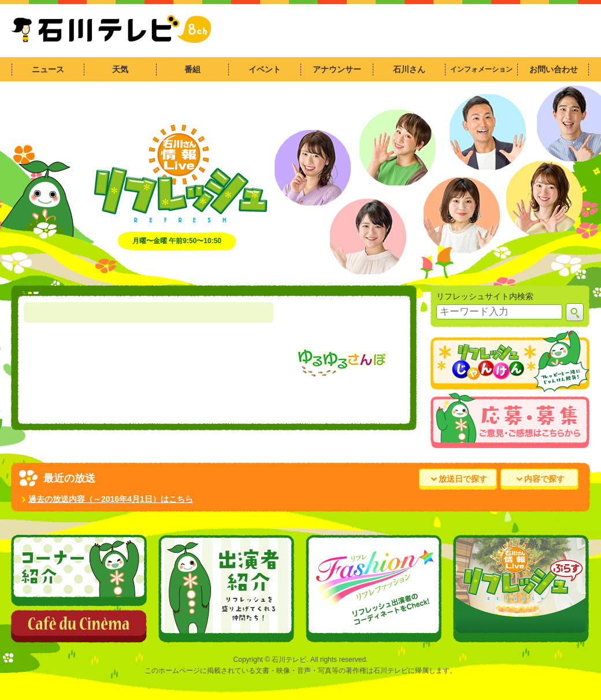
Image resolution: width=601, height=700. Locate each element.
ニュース (48, 69)
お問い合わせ (554, 69)
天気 (120, 69)
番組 (192, 69)
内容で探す (541, 479)
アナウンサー (337, 69)
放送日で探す (459, 479)
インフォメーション (481, 69)
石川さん (409, 69)
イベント (265, 69)
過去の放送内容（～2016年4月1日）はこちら (107, 499)
